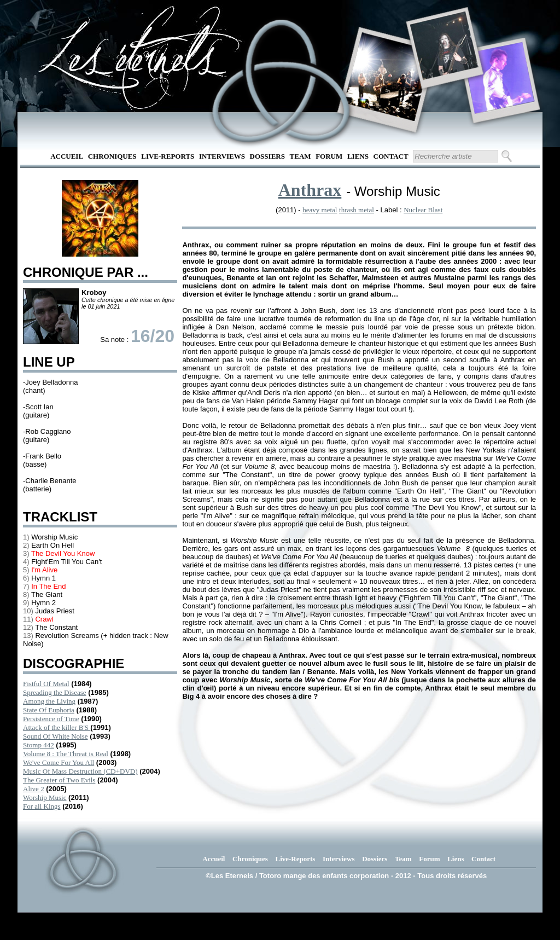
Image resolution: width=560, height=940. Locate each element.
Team (301, 156)
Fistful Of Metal (46, 684)
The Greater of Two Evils (59, 780)
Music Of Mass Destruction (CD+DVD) (80, 771)
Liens (358, 156)
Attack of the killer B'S (57, 727)
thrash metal (357, 210)
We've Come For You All (59, 762)
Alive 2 (34, 789)
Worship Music (45, 797)
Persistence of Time (51, 719)
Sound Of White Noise (56, 736)
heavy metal (320, 210)
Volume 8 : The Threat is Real (66, 754)
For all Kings (42, 806)
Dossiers (267, 156)
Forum (329, 156)
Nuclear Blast (423, 210)
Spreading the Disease (55, 692)
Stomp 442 (39, 745)
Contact (391, 156)
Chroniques (112, 156)
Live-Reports (168, 156)
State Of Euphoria (49, 710)
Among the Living (49, 701)
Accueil (67, 156)
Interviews (222, 156)
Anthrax (310, 190)
